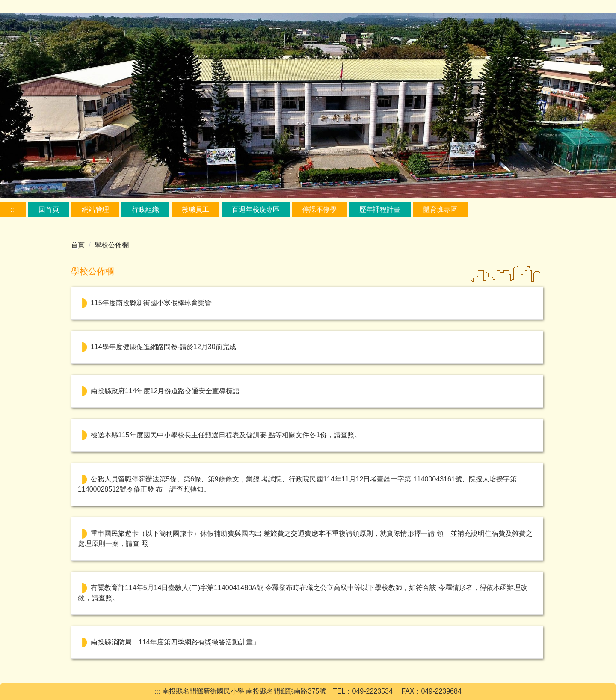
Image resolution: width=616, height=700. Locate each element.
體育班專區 (440, 209)
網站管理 (95, 209)
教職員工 (195, 209)
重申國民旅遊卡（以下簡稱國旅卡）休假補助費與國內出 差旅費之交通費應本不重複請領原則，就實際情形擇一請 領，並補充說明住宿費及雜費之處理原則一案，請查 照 (305, 538)
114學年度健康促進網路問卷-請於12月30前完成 (163, 347)
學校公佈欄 (112, 245)
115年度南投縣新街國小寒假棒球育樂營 (151, 303)
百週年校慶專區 (256, 209)
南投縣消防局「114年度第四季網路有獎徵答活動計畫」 (175, 642)
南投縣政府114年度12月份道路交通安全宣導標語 (165, 391)
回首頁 (49, 209)
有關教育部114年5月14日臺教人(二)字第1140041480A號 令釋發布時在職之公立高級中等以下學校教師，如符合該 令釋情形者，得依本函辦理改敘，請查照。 (303, 593)
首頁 (78, 245)
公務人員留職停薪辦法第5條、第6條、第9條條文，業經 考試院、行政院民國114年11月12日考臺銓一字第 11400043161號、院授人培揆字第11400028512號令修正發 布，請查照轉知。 (297, 484)
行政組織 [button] (145, 209)
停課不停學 (320, 209)
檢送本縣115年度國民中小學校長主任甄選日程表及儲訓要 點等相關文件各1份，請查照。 (226, 435)
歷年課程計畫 (380, 209)
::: (13, 209)
